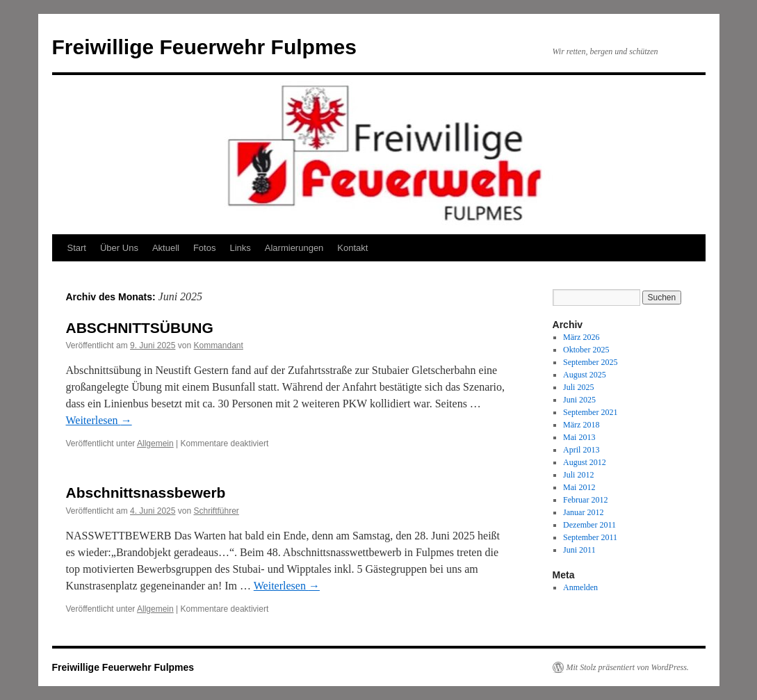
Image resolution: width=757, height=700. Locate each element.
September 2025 (590, 362)
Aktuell (166, 248)
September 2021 (590, 412)
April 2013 (581, 450)
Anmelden (580, 587)
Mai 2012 (579, 487)
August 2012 (585, 462)
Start (77, 248)
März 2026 (581, 337)
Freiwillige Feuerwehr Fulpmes (204, 47)
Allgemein (155, 443)
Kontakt (352, 248)
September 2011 (590, 537)
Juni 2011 (579, 550)
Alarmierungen (294, 248)
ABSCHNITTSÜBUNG (140, 328)
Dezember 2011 (589, 525)
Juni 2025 (579, 400)
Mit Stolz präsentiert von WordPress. (628, 667)
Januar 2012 (583, 512)
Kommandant (218, 345)
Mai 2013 (579, 437)
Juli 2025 (578, 387)
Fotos (205, 248)
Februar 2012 (585, 500)
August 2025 (585, 375)
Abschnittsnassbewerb (146, 493)
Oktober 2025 (586, 350)
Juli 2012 (578, 475)
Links (240, 248)
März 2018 (581, 425)
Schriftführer (216, 511)
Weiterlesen (99, 420)
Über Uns (119, 248)
